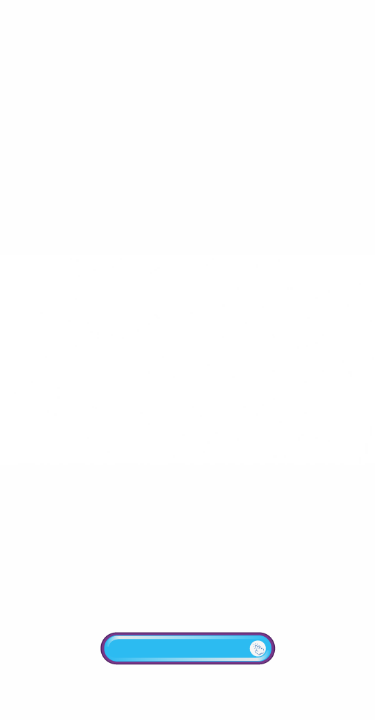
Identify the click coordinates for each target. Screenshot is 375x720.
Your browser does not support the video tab (187, 360)
